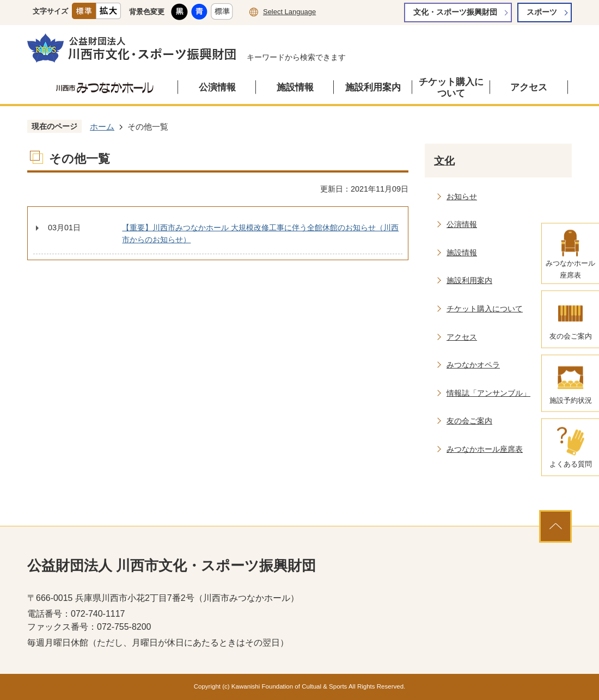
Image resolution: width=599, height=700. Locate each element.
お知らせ (462, 197)
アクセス (529, 87)
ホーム (102, 127)
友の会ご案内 (469, 421)
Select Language (289, 12)
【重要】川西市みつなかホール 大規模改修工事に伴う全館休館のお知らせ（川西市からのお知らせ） (260, 234)
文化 (444, 161)
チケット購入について (451, 88)
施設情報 (295, 87)
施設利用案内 (373, 87)
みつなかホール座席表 (485, 449)
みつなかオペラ (473, 365)
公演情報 (217, 87)
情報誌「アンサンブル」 (488, 393)
